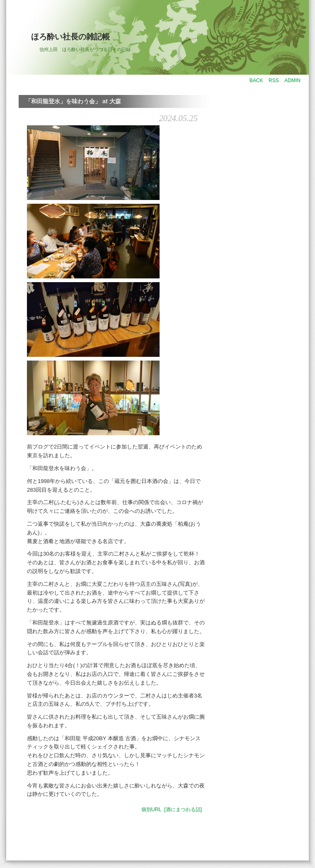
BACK (256, 80)
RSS (274, 80)
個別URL (151, 809)
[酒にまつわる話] (183, 809)
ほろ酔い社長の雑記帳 (70, 37)
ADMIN (292, 80)
